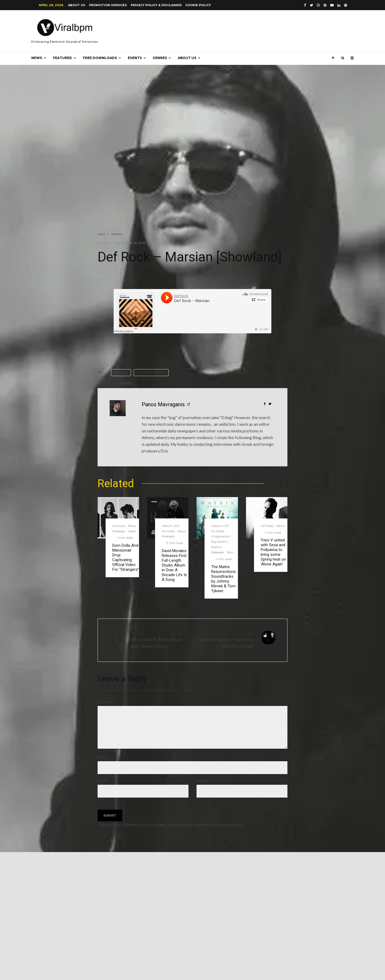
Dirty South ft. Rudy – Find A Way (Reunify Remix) (160, 640)
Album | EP (171, 526)
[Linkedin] (339, 5)
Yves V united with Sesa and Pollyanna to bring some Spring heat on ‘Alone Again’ (273, 552)
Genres (160, 58)
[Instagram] (318, 5)
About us (77, 5)
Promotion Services (108, 5)
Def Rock (122, 373)
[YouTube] (332, 5)
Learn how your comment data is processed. (204, 831)
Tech (230, 552)
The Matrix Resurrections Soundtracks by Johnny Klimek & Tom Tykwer (224, 579)
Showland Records (152, 373)
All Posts (104, 243)
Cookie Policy (198, 5)
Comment (106, 702)
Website (203, 787)
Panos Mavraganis (163, 404)
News (37, 58)
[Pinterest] (325, 5)
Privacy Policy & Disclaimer (156, 5)
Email (103, 787)
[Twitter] (311, 5)
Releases (119, 531)
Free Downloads (100, 58)
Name (103, 764)
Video (132, 531)
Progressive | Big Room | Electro (221, 542)
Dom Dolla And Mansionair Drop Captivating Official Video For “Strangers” (126, 557)
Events (135, 58)
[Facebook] (305, 5)
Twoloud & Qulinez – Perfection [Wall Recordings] (225, 640)
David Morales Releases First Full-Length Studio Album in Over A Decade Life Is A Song (174, 565)
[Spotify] (346, 5)
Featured (62, 58)
